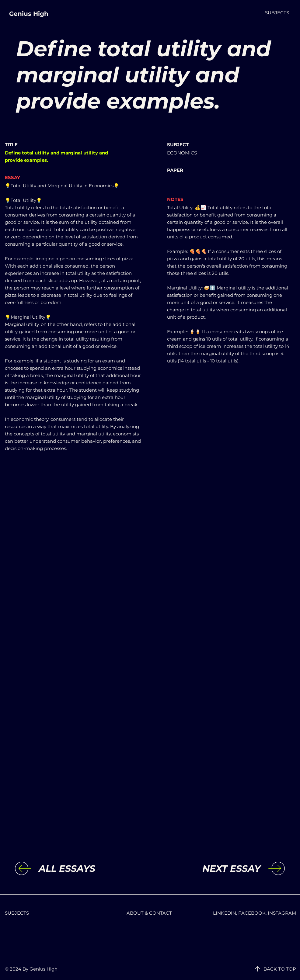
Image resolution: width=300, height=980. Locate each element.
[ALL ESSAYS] (89, 869)
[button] (277, 13)
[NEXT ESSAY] (211, 869)
